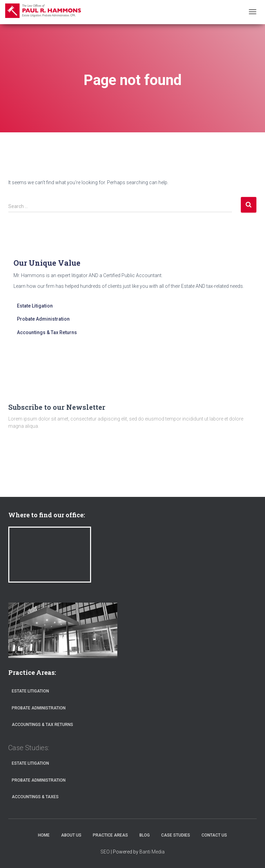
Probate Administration (43, 319)
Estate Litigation (35, 306)
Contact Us (214, 835)
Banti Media (152, 852)
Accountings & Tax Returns (47, 332)
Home (44, 835)
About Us (71, 835)
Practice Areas (110, 835)
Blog (145, 835)
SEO (105, 852)
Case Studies (176, 835)
